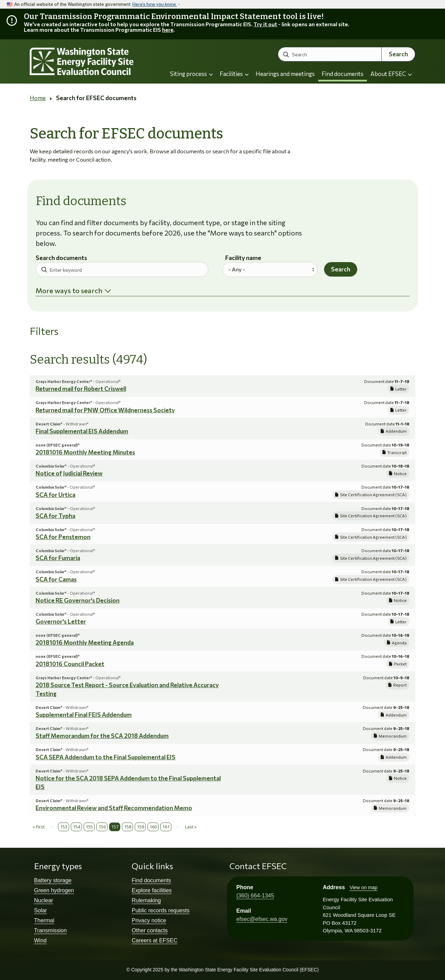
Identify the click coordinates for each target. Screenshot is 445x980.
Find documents (343, 74)
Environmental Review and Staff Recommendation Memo (114, 808)
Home (38, 98)
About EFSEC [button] (391, 74)
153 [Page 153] (64, 827)
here (168, 30)
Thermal (44, 920)
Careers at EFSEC (154, 940)
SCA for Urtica (55, 495)
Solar (41, 910)
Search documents (61, 258)
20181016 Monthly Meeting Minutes (85, 452)
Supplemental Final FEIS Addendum (84, 715)
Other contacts (150, 930)
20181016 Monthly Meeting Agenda (85, 642)
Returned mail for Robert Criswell (81, 389)
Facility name (243, 258)
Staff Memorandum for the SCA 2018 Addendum (102, 736)
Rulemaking (146, 900)
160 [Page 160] (153, 827)
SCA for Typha (55, 516)
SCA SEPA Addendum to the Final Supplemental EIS (106, 757)
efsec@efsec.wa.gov (262, 919)
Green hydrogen (54, 890)
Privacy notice (149, 920)
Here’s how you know (155, 4)
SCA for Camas (56, 579)
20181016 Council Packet (70, 664)
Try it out (265, 24)
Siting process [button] (191, 74)
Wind (40, 940)
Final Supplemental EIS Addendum (82, 431)
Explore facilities (152, 890)
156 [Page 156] (102, 827)
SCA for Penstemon (63, 537)
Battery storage (53, 880)
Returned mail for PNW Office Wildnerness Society (105, 410)
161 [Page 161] (166, 827)
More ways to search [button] (69, 290)
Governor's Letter (61, 621)
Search (398, 54)
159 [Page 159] (140, 827)
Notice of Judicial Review (69, 473)
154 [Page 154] (77, 827)
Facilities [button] (234, 74)
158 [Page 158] (128, 827)
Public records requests (160, 910)
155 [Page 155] (89, 827)
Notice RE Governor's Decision (78, 600)
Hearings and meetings (285, 74)
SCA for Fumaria (58, 558)
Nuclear (44, 900)
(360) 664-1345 (255, 896)
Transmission (51, 930)
